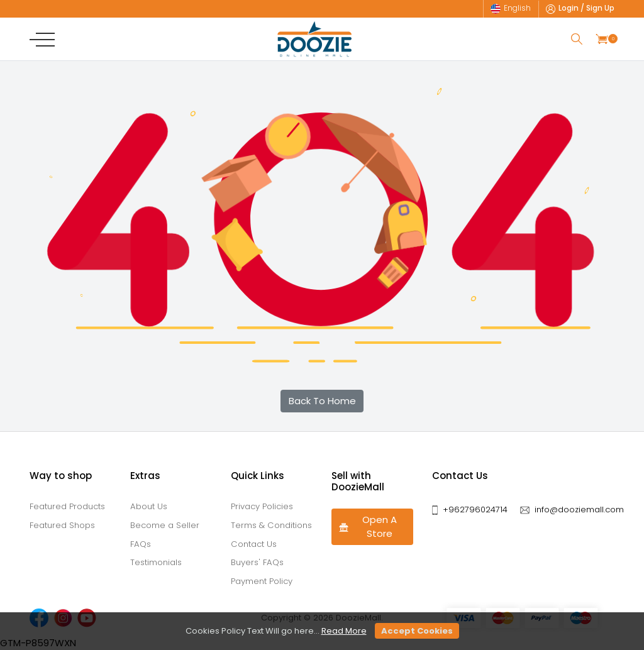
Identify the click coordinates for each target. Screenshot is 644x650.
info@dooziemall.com (579, 510)
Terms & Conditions (271, 525)
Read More (344, 631)
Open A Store (368, 527)
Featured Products (67, 506)
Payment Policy (262, 581)
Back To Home (322, 401)
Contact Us (254, 544)
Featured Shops (62, 525)
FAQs (141, 544)
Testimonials (156, 562)
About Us (149, 506)
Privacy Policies (262, 506)
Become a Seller (165, 525)
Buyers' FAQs (257, 562)
